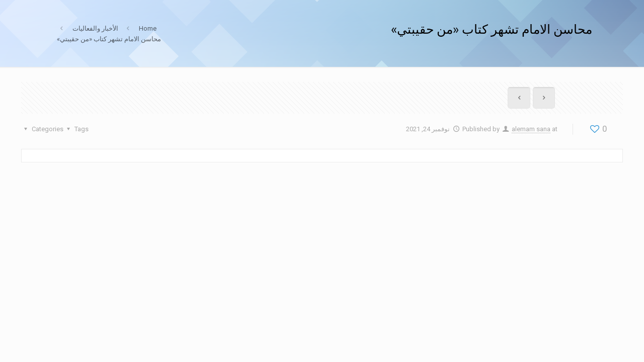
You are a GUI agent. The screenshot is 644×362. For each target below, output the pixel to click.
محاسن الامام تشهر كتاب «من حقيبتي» (109, 39)
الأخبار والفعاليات (95, 28)
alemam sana (531, 129)
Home (148, 28)
